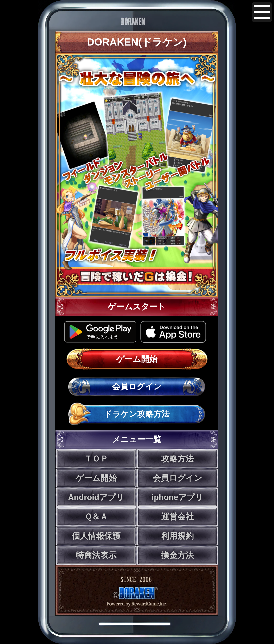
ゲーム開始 (137, 359)
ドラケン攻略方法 (137, 414)
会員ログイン (137, 386)
